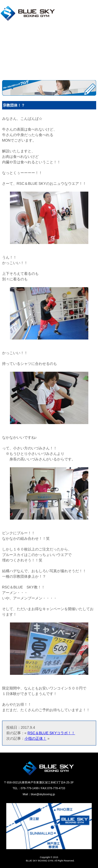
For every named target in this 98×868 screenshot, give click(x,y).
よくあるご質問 (14, 58)
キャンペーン (12, 50)
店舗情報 (8, 32)
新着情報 (57, 41)
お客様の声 (59, 58)
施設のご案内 (61, 32)
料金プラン (10, 41)
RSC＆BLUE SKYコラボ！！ (51, 733)
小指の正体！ (36, 738)
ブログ (55, 50)
